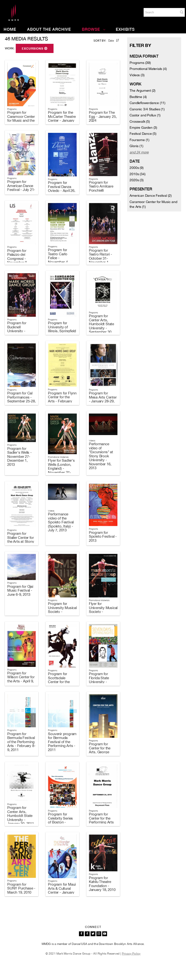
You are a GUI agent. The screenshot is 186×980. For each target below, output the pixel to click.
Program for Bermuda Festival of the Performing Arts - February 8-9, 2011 (21, 742)
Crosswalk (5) (140, 121)
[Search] (161, 12)
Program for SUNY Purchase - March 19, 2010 (21, 888)
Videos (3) (137, 75)
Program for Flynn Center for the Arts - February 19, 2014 (62, 399)
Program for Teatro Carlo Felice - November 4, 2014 (58, 258)
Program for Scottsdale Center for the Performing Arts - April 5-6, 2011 (62, 682)
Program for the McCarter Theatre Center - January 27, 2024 (62, 118)
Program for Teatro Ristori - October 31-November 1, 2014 (101, 258)
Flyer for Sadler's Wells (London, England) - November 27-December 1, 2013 (61, 470)
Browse (94, 29)
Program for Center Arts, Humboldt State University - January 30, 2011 (21, 816)
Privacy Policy (131, 954)
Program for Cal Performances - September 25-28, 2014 (22, 399)
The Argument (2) (143, 90)
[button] (182, 12)
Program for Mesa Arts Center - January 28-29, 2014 (103, 399)
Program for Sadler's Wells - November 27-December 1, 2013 (19, 456)
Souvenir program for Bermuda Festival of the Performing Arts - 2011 (62, 742)
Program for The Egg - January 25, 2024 (103, 116)
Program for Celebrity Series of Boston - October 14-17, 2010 (60, 822)
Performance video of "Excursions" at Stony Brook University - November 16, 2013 (101, 456)
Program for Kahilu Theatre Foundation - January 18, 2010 (102, 884)
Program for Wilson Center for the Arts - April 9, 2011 (21, 679)
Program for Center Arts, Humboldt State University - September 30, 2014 (101, 326)
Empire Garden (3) (143, 128)
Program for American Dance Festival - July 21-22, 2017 (21, 188)
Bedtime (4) (138, 97)
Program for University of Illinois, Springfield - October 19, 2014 (62, 331)
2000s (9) (136, 168)
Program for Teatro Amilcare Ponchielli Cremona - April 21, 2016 (101, 190)
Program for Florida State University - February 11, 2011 (103, 680)
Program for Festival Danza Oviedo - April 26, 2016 (62, 189)
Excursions (35, 49)
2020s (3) (136, 180)
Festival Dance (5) (143, 134)
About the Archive (49, 29)
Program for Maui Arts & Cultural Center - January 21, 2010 (62, 890)
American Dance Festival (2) (151, 196)
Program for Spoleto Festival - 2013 (103, 536)
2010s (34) (137, 174)
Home (10, 29)
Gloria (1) (136, 146)
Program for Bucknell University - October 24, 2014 (21, 329)
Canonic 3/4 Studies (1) (147, 109)
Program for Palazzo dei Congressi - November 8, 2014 (18, 259)
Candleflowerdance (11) (147, 103)
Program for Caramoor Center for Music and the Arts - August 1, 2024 (21, 120)
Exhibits (125, 29)
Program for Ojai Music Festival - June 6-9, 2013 (20, 590)
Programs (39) (140, 63)
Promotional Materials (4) (148, 69)
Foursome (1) (139, 140)
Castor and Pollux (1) (145, 115)
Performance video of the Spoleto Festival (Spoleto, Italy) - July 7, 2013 (61, 522)
